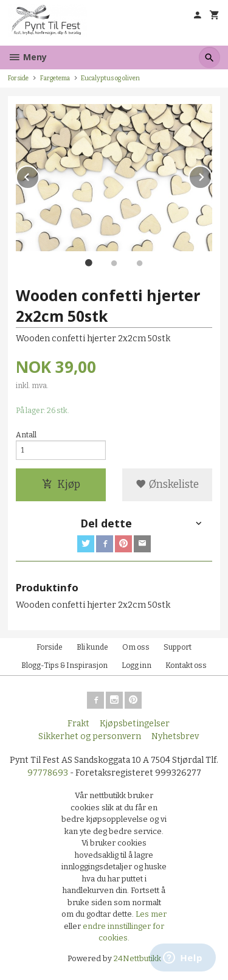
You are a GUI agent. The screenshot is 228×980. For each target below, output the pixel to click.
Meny (27, 57)
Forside (18, 78)
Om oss (136, 647)
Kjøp (61, 485)
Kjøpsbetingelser (135, 724)
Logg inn (136, 665)
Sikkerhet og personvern (90, 736)
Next (212, 175)
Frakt (78, 724)
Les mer (151, 914)
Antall (26, 435)
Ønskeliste (167, 485)
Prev (39, 175)
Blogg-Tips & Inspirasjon (64, 665)
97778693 (48, 773)
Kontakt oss (186, 665)
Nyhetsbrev (175, 736)
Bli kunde (92, 647)
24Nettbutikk (137, 958)
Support (178, 647)
